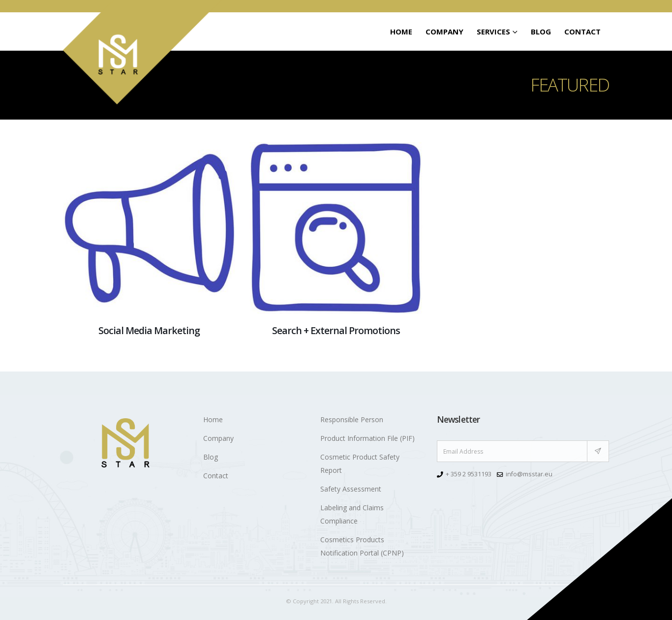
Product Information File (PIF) (367, 438)
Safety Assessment (351, 489)
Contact (582, 31)
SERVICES (493, 31)
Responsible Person (352, 419)
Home (401, 31)
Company (444, 31)
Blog (541, 31)
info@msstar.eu (529, 474)
